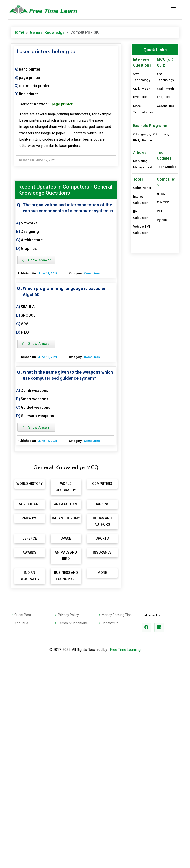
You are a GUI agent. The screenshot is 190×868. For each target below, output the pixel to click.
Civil (136, 89)
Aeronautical (166, 106)
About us (21, 692)
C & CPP (163, 349)
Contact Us (110, 692)
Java (165, 280)
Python (147, 287)
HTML (161, 340)
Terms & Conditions (73, 692)
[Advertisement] (66, 493)
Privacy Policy (68, 684)
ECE (136, 97)
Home (19, 32)
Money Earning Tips (117, 684)
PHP (136, 287)
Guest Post (23, 684)
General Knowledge (47, 33)
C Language (142, 280)
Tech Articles (166, 313)
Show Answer (36, 260)
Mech (146, 89)
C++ (156, 280)
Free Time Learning (125, 719)
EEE (144, 97)
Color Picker (142, 334)
